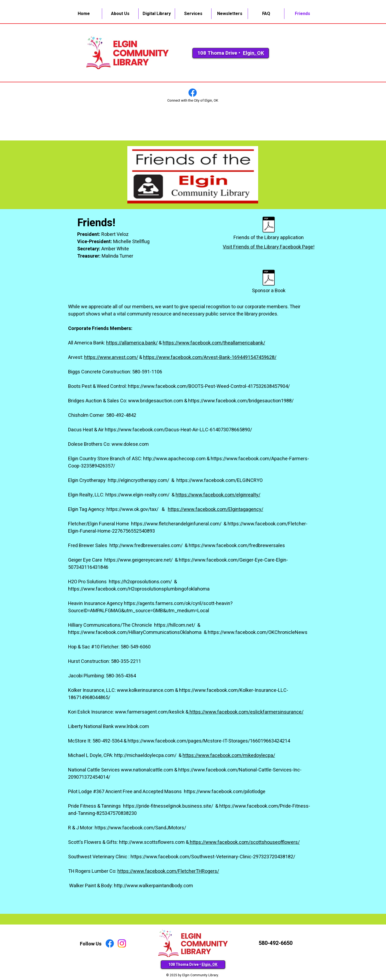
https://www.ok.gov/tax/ (133, 509)
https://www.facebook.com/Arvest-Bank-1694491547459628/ (210, 357)
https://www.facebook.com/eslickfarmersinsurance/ (246, 712)
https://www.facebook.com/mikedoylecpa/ (229, 756)
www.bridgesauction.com (156, 401)
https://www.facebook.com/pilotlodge (225, 792)
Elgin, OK (253, 53)
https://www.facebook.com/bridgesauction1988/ (241, 401)
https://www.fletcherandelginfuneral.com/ (177, 524)
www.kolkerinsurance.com (145, 690)
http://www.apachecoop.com (174, 459)
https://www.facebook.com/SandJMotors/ (140, 828)
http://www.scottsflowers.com (152, 842)
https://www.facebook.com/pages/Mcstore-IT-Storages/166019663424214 (209, 741)
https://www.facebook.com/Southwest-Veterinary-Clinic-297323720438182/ (213, 857)
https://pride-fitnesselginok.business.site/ (169, 806)
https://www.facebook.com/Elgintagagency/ (216, 509)
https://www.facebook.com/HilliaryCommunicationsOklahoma (135, 632)
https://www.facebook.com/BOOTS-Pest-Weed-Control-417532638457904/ (209, 386)
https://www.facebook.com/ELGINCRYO (220, 480)
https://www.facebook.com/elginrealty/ (218, 495)
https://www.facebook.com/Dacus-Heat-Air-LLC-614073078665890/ (178, 430)
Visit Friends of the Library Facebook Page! (269, 247)
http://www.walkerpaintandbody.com (153, 886)
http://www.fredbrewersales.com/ (146, 546)
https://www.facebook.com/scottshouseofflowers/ (245, 842)
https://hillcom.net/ (175, 625)
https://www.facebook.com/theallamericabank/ (214, 343)
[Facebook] (193, 93)
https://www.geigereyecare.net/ (139, 560)
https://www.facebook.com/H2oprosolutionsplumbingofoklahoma (139, 589)
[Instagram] (122, 943)
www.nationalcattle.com (147, 770)
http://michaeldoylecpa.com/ (146, 756)
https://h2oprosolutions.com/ (141, 582)
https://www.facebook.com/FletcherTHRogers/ (168, 871)
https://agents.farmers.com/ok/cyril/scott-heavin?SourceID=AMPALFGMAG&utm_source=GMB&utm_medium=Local (150, 607)
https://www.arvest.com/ (111, 357)
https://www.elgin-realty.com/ (138, 495)
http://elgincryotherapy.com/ (139, 480)
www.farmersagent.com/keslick (150, 712)
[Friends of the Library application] (269, 229)
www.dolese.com (130, 444)
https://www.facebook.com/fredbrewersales (237, 546)
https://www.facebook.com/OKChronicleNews (258, 632)
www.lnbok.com (132, 727)
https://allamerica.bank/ (132, 343)
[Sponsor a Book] (269, 282)
